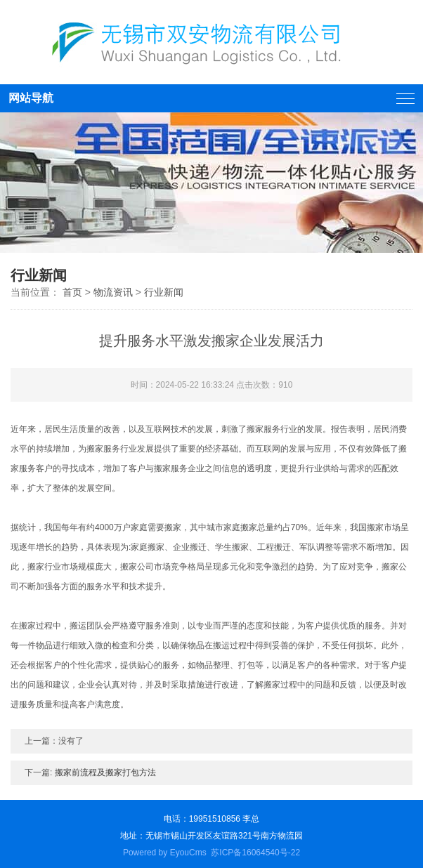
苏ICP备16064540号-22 (255, 853)
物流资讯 (113, 292)
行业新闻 (164, 292)
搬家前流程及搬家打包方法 (105, 772)
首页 (72, 292)
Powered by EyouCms (165, 853)
